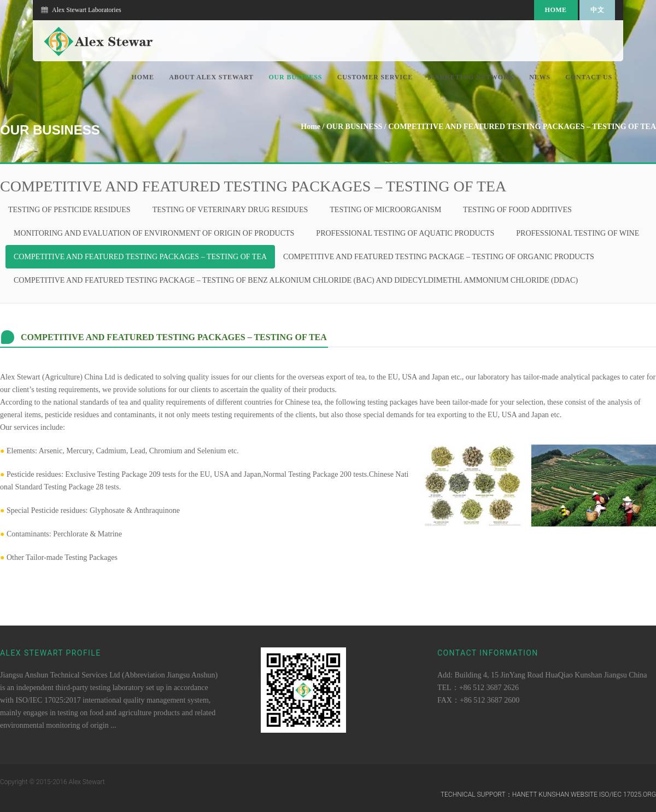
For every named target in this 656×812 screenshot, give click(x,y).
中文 (597, 10)
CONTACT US (589, 77)
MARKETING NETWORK (471, 77)
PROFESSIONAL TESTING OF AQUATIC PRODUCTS (405, 233)
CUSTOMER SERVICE (375, 77)
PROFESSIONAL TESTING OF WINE (578, 233)
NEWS (540, 77)
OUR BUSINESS (295, 77)
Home (556, 10)
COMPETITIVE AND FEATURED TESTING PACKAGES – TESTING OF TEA (522, 127)
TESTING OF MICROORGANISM (385, 210)
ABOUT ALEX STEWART (211, 77)
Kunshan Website (568, 795)
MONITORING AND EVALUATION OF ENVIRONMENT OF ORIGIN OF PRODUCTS (154, 233)
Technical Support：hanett (489, 795)
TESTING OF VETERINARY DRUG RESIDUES (230, 210)
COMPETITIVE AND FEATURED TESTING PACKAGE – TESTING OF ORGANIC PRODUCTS (439, 257)
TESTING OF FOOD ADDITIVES (517, 210)
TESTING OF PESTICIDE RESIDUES (69, 210)
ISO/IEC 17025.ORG (628, 795)
